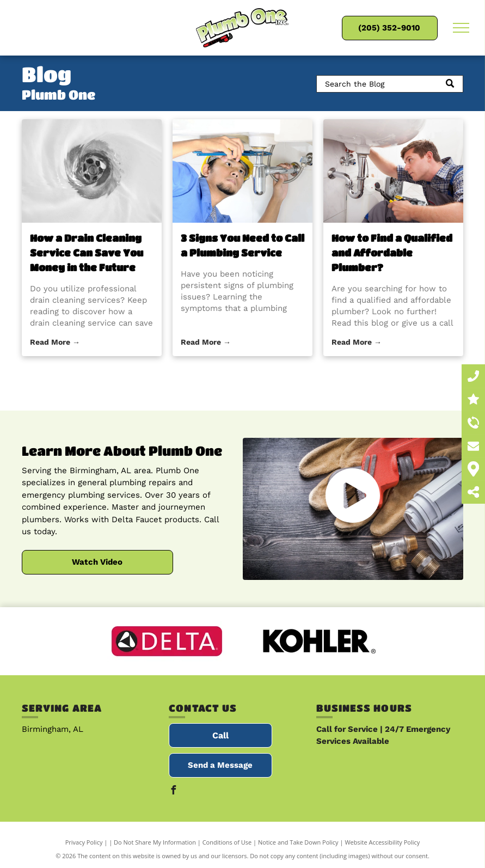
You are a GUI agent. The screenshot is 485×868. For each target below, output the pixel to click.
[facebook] (173, 791)
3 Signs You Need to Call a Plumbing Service (242, 245)
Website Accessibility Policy (382, 842)
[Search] (390, 84)
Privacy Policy (84, 842)
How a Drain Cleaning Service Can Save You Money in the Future (87, 253)
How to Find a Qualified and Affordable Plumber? (392, 253)
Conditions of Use (227, 842)
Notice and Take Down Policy (298, 842)
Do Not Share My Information (155, 842)
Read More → (55, 342)
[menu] (461, 28)
